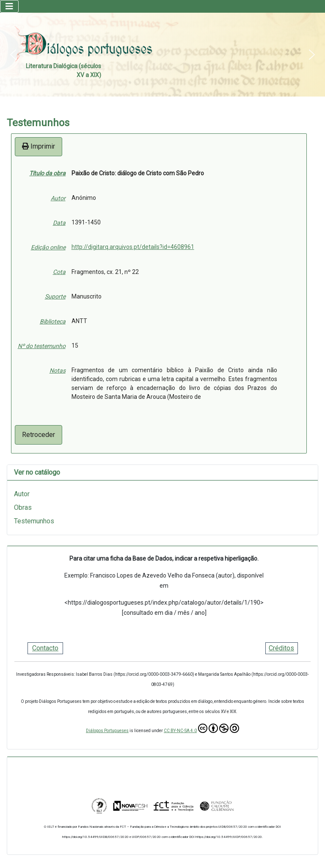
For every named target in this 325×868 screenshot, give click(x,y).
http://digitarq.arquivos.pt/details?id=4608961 (133, 247)
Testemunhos (34, 521)
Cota (59, 272)
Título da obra (47, 173)
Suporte (55, 296)
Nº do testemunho (42, 346)
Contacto (45, 648)
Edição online (48, 247)
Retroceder (39, 435)
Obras (23, 507)
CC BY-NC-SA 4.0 (201, 728)
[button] (13, 55)
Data (59, 223)
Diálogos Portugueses (107, 731)
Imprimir (39, 146)
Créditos (281, 648)
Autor (58, 198)
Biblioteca (53, 321)
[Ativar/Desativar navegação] (9, 6)
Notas (58, 370)
